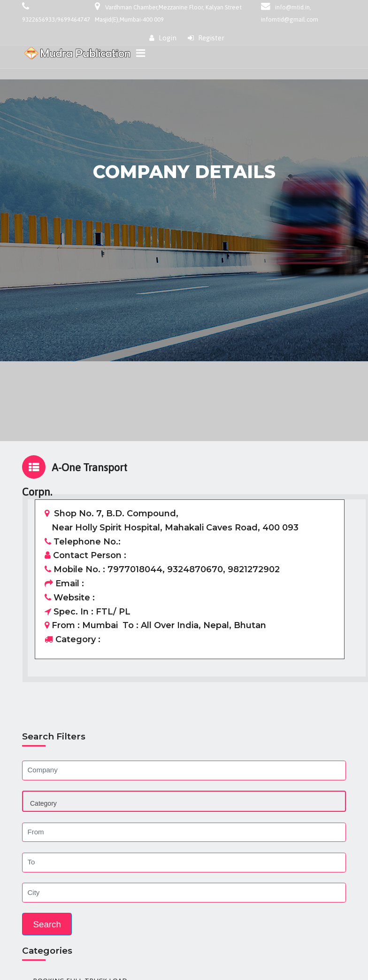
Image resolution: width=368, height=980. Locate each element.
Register (206, 38)
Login (163, 38)
